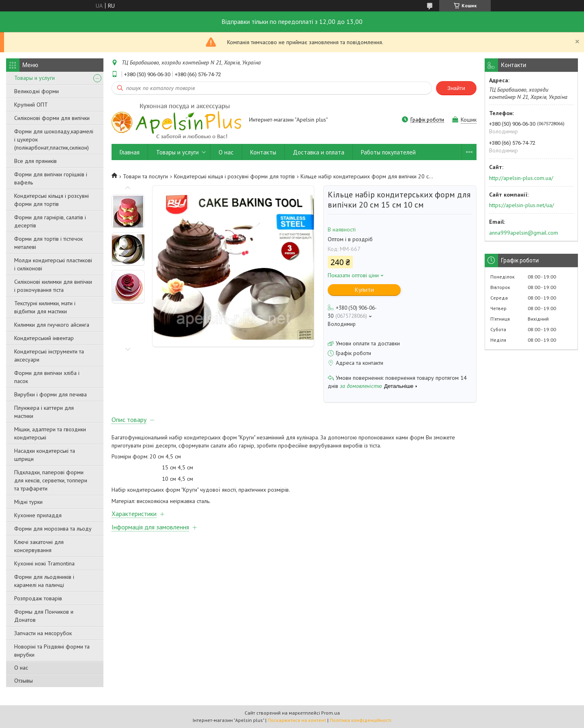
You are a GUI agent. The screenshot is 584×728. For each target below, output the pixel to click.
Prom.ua (331, 713)
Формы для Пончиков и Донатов (44, 616)
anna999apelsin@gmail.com (524, 233)
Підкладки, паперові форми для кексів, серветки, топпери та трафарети (51, 480)
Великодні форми (36, 91)
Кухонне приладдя (38, 515)
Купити (364, 290)
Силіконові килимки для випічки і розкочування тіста (53, 286)
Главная (130, 152)
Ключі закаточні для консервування (39, 546)
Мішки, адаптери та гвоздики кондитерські (50, 433)
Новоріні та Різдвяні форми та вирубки (52, 651)
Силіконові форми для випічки (52, 118)
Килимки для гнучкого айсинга (52, 325)
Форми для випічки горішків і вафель (51, 178)
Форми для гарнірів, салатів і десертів (50, 221)
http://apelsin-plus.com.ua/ (521, 178)
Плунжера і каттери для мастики (44, 412)
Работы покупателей (388, 152)
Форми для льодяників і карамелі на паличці (44, 581)
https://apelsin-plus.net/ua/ (522, 205)
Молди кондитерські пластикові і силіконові (53, 264)
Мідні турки (28, 502)
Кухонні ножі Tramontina (44, 563)
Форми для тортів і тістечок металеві (48, 243)
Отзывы (24, 681)
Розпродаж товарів (38, 598)
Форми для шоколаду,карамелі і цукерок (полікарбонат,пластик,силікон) (54, 139)
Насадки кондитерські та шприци (45, 455)
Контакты (263, 152)
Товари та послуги (145, 176)
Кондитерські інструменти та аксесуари (49, 355)
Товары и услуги (34, 78)
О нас (21, 668)
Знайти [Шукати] (456, 88)
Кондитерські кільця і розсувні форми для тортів (52, 200)
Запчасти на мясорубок (43, 633)
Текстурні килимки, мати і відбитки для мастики (45, 307)
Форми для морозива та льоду (53, 529)
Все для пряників (35, 161)
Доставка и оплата (319, 152)
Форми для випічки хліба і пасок (47, 377)
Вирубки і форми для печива (50, 394)
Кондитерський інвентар (44, 338)
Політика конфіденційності (361, 720)
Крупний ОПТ (31, 105)
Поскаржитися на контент (297, 720)
